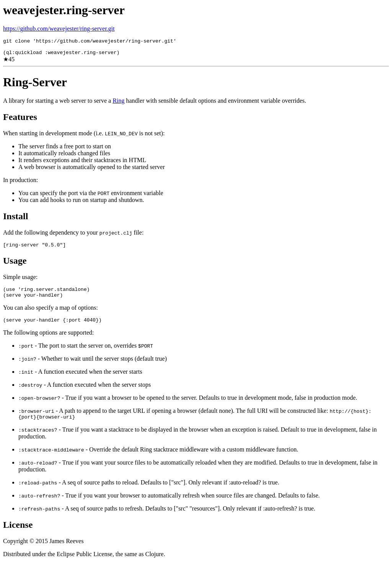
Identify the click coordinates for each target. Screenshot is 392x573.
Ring (118, 104)
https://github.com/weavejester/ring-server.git (59, 29)
